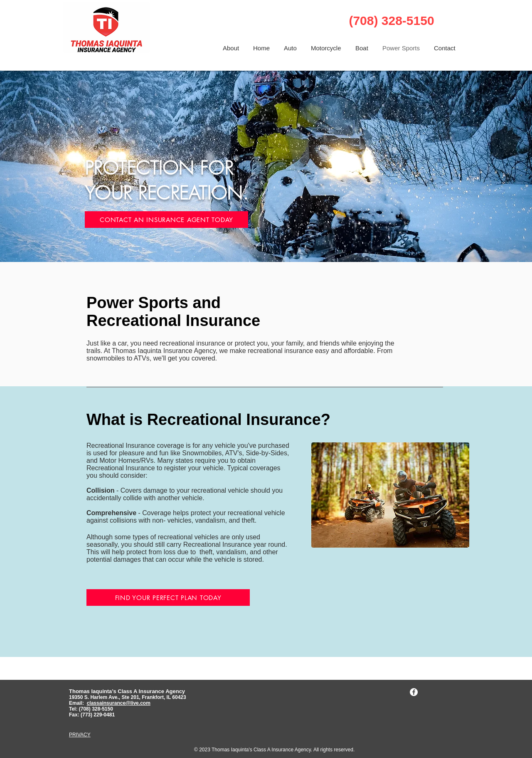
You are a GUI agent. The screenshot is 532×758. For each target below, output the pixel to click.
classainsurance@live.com (119, 703)
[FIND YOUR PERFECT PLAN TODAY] (168, 598)
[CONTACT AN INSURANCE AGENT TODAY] (166, 220)
